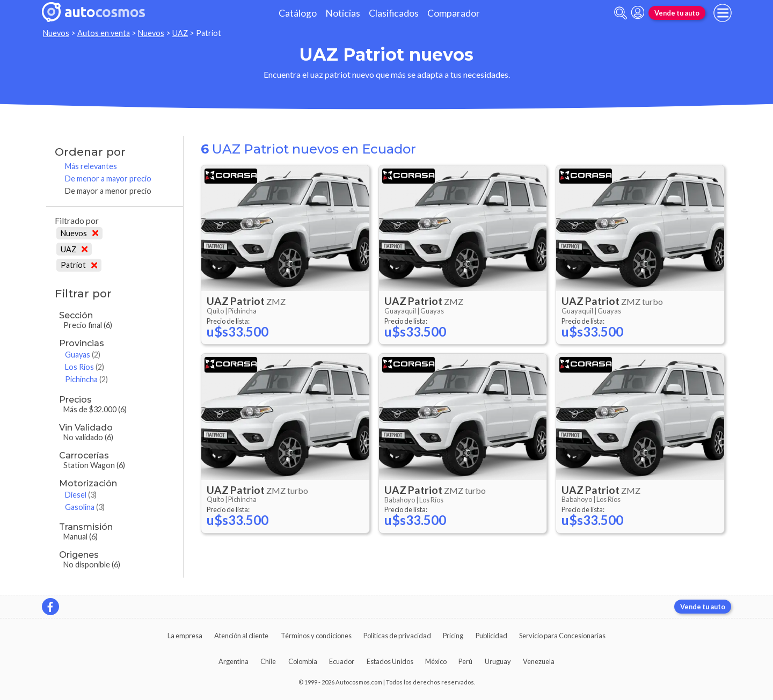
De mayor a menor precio (108, 191)
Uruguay (498, 661)
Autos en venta (104, 33)
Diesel (81, 495)
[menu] (723, 13)
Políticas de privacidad (397, 636)
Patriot (79, 265)
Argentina (234, 661)
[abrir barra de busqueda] (621, 13)
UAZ (180, 33)
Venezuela (539, 661)
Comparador (454, 13)
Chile (268, 661)
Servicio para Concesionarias (562, 636)
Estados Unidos (390, 661)
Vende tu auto (677, 13)
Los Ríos (85, 367)
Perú (465, 661)
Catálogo (298, 13)
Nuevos (56, 33)
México (436, 661)
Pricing (453, 636)
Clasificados (394, 13)
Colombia (303, 661)
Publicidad (491, 636)
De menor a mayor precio (108, 178)
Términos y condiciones (316, 636)
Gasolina (85, 507)
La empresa (185, 636)
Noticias (343, 13)
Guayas (83, 355)
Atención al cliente (241, 636)
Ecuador (342, 661)
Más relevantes (91, 166)
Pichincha (86, 379)
